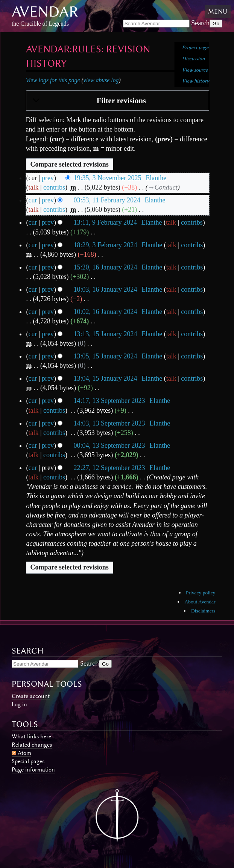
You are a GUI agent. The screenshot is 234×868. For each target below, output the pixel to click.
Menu (218, 11)
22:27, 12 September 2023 (109, 468)
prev (48, 178)
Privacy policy (201, 593)
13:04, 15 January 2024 (106, 378)
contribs (54, 187)
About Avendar (200, 602)
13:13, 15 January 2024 (106, 334)
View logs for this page (53, 80)
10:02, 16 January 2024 (106, 312)
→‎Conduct (163, 187)
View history (196, 81)
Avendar (45, 11)
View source (195, 70)
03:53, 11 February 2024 (107, 200)
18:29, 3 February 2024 (106, 245)
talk (34, 187)
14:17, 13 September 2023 (109, 401)
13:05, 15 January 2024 (106, 356)
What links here (31, 736)
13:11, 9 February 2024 (105, 222)
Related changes (32, 745)
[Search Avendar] (156, 24)
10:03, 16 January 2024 (106, 289)
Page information (33, 770)
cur (33, 200)
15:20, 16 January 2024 (106, 267)
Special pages (28, 761)
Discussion (193, 59)
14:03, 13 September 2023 (109, 423)
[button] (118, 101)
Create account (31, 696)
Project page (195, 47)
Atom (24, 753)
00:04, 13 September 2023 (109, 445)
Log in (19, 704)
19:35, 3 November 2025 (108, 178)
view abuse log (101, 80)
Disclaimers (203, 611)
